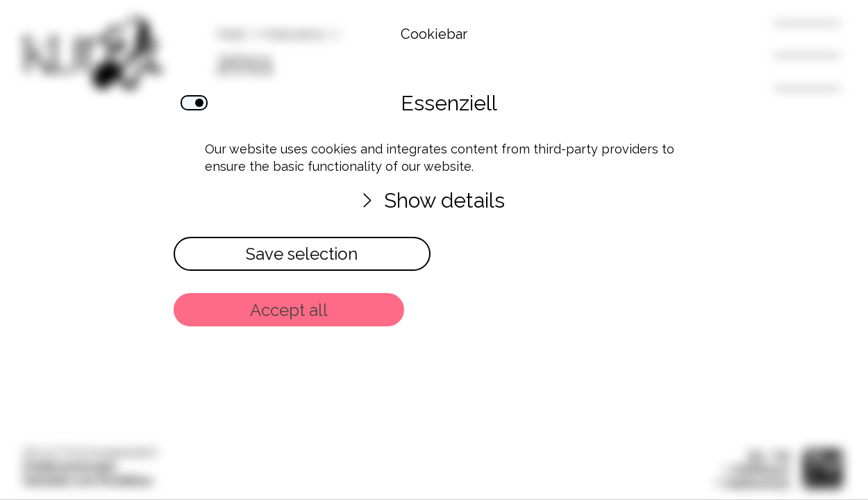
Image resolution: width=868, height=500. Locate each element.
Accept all (289, 310)
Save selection (302, 254)
